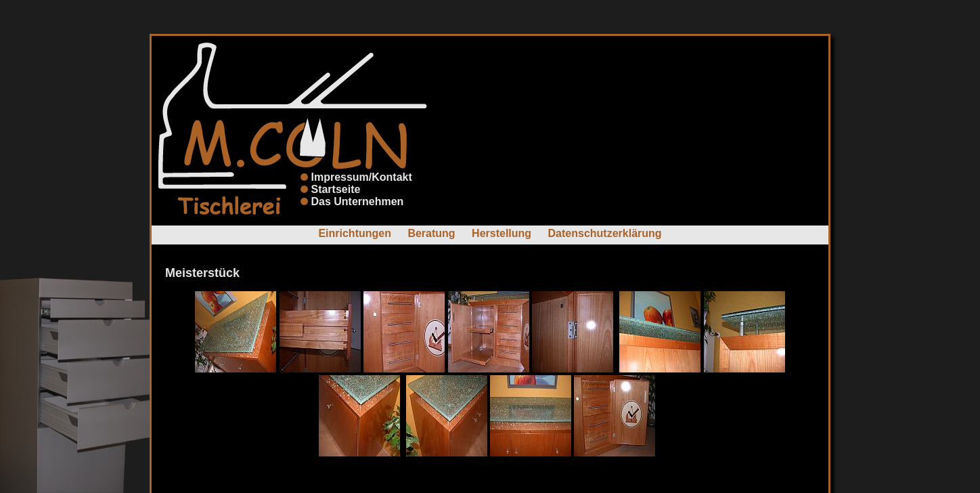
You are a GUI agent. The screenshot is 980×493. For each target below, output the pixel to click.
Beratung (431, 233)
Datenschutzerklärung (605, 233)
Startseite (335, 189)
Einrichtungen (355, 233)
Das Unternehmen (357, 201)
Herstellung (502, 233)
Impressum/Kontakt (361, 177)
